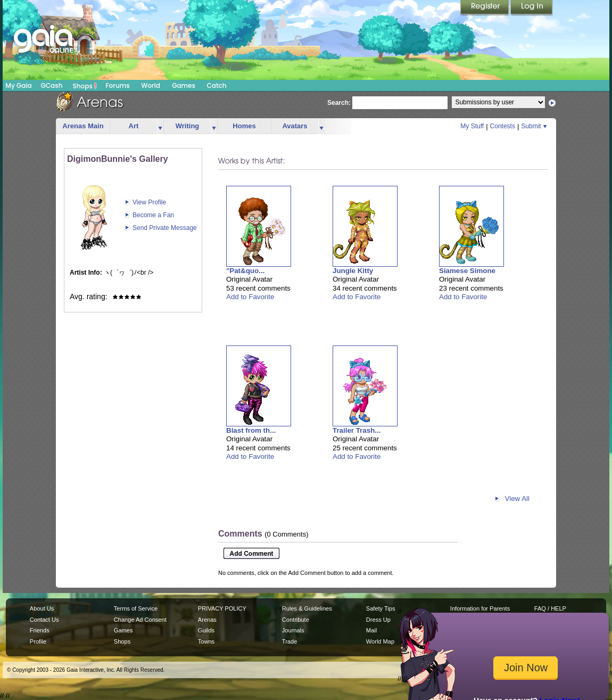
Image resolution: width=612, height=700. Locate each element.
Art (134, 126)
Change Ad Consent (140, 620)
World (151, 85)
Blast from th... (251, 430)
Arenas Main (83, 126)
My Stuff (472, 126)
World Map (380, 641)
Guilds (206, 630)
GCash (52, 85)
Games (184, 85)
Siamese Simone (467, 271)
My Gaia (18, 85)
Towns (206, 641)
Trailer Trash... (357, 430)
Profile (38, 641)
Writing (188, 126)
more (160, 126)
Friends (40, 630)
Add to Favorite (250, 297)
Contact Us (44, 620)
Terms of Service (136, 608)
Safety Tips (381, 608)
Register (485, 8)
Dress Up (378, 620)
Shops (85, 86)
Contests (503, 126)
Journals (293, 630)
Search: (339, 103)
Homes (244, 126)
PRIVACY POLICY (222, 608)
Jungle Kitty (353, 271)
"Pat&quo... (245, 271)
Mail (371, 630)
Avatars (295, 126)
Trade (290, 641)
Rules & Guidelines (307, 608)
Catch (217, 85)
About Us (42, 608)
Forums (117, 85)
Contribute (296, 620)
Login (532, 8)
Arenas (207, 620)
